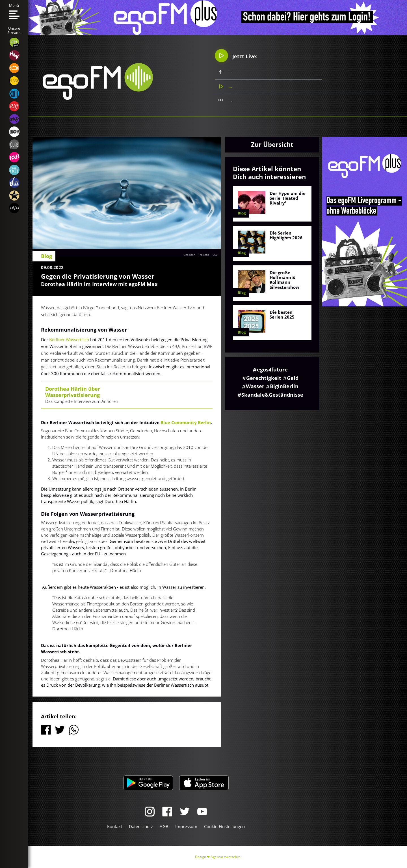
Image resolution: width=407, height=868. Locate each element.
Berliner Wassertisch (69, 340)
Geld (293, 378)
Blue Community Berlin (186, 422)
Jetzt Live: (236, 55)
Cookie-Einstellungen (224, 826)
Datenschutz (141, 826)
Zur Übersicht (272, 144)
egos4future (272, 369)
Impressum (186, 826)
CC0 (215, 255)
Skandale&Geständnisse (272, 395)
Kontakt (115, 826)
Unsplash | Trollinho (196, 255)
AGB (164, 826)
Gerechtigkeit (264, 378)
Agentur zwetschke (226, 857)
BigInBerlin (284, 386)
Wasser (255, 386)
